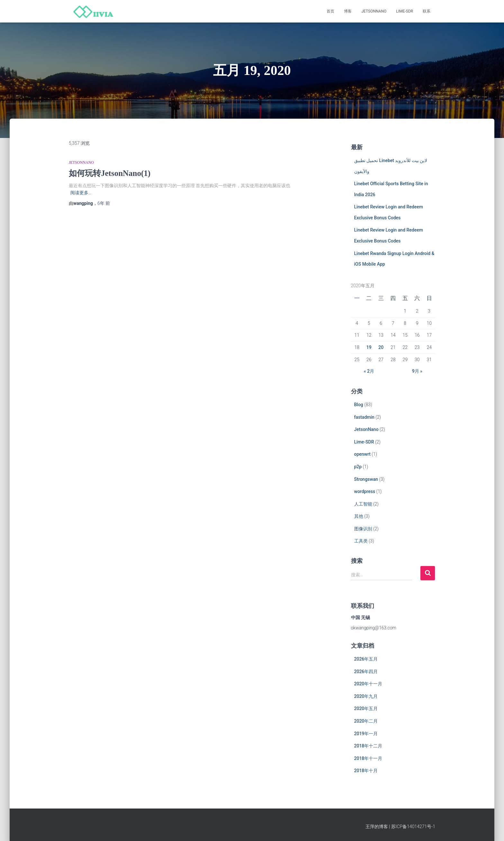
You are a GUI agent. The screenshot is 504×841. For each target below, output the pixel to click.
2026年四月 (366, 672)
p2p (358, 467)
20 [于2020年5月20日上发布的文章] (381, 347)
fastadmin (364, 417)
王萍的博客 (377, 827)
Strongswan (366, 479)
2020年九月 (366, 696)
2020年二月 (366, 721)
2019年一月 (366, 734)
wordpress (365, 491)
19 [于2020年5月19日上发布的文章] (369, 347)
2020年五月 (366, 708)
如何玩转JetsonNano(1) (110, 173)
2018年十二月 (368, 746)
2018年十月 (366, 771)
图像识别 (363, 529)
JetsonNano (374, 11)
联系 (427, 11)
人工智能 (363, 504)
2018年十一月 (368, 758)
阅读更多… (81, 193)
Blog (359, 405)
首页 (330, 11)
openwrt (362, 454)
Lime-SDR (405, 11)
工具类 (361, 541)
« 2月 (369, 371)
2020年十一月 (368, 684)
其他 (359, 516)
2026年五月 (366, 659)
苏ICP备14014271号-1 (413, 827)
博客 (348, 11)
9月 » (417, 371)
